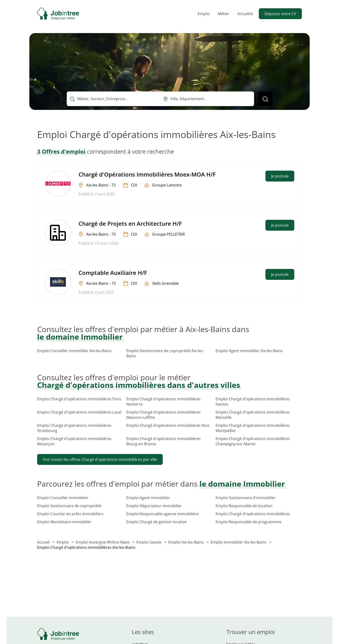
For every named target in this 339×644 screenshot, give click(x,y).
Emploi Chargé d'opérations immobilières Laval (79, 412)
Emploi (204, 14)
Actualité (245, 14)
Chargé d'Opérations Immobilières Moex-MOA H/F (147, 174)
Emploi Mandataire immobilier (64, 522)
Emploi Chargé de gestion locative (156, 522)
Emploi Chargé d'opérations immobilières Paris (79, 399)
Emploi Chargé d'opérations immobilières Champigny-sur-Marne (253, 441)
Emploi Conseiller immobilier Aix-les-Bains (74, 351)
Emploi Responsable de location (244, 506)
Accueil (44, 542)
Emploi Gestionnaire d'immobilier (246, 498)
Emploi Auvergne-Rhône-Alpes (103, 542)
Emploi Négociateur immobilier (154, 506)
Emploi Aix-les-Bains (186, 542)
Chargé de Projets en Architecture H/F (130, 223)
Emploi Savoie (149, 542)
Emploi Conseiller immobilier (63, 498)
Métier (223, 14)
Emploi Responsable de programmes (249, 522)
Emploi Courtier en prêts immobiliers (70, 514)
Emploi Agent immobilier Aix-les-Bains (249, 351)
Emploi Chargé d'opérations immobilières (253, 514)
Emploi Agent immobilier (148, 498)
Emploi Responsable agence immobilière (163, 514)
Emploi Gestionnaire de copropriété (69, 506)
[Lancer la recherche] (265, 99)
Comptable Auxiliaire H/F (113, 273)
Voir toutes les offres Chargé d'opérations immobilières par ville (100, 459)
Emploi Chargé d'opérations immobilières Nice (168, 425)
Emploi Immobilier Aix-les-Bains (239, 542)
